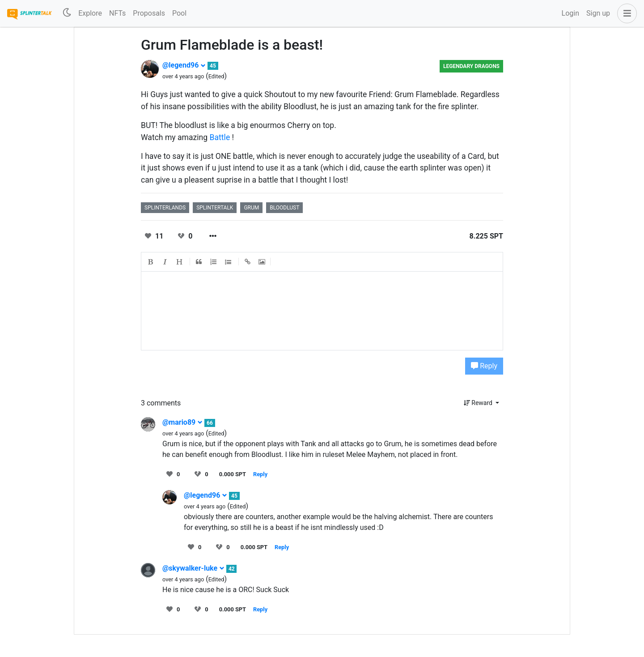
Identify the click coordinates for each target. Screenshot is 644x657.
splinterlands (165, 208)
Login (570, 13)
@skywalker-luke (193, 568)
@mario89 (182, 422)
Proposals (149, 13)
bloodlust (284, 208)
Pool (179, 13)
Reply (484, 366)
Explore (90, 13)
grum (251, 208)
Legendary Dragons (471, 66)
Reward (479, 403)
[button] (625, 13)
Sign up (598, 13)
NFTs (117, 13)
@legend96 (184, 65)
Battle (220, 137)
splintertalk (215, 208)
